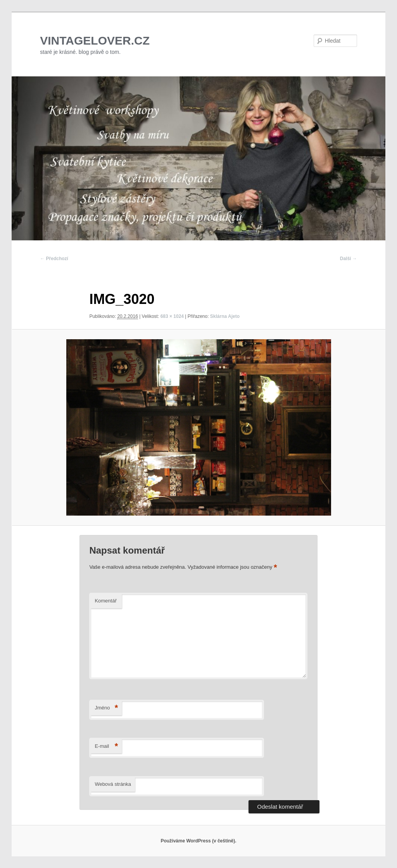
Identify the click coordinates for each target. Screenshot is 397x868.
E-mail (106, 746)
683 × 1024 (172, 316)
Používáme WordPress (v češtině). (198, 841)
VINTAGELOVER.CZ (95, 41)
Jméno (106, 708)
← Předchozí (54, 259)
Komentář (105, 601)
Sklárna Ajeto (225, 316)
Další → (349, 259)
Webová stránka (113, 784)
